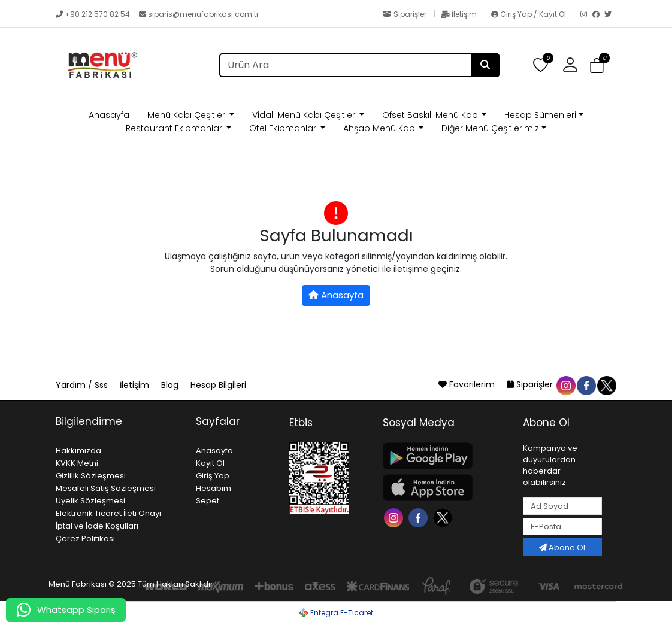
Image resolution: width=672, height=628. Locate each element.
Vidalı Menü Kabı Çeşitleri (305, 115)
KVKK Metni (77, 463)
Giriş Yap (213, 476)
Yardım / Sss (83, 385)
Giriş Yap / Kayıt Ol (529, 14)
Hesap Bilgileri (218, 385)
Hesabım (214, 488)
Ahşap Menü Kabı (380, 128)
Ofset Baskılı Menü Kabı (431, 115)
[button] (575, 65)
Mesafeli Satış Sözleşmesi (106, 488)
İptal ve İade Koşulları (97, 526)
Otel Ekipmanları (284, 128)
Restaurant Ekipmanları (175, 128)
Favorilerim (468, 384)
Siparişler (405, 14)
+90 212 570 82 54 (94, 14)
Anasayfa (109, 115)
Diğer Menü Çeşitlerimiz (490, 128)
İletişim (460, 14)
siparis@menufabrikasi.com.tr (199, 14)
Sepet (208, 501)
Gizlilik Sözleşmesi (91, 476)
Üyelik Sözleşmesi (90, 501)
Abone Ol (562, 547)
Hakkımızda (78, 450)
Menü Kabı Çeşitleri (187, 115)
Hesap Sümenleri (540, 115)
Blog (171, 385)
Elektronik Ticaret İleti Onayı (108, 513)
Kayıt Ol (210, 463)
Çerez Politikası (85, 538)
